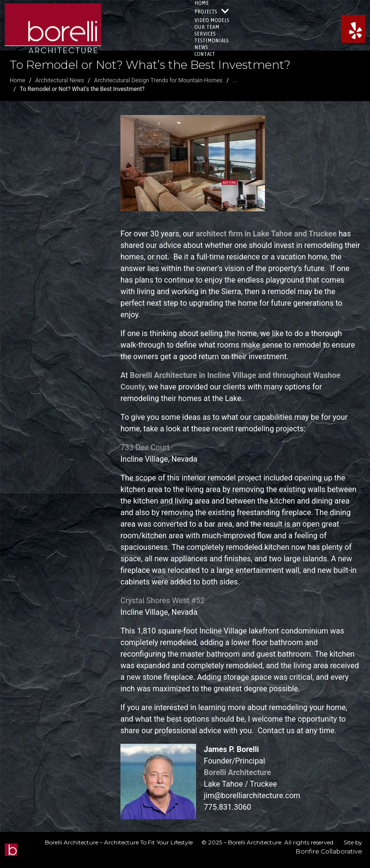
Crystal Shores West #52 (163, 601)
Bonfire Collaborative (329, 851)
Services (205, 34)
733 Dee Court (145, 447)
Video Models (212, 20)
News (201, 47)
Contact (205, 54)
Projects (212, 12)
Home (202, 3)
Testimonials (212, 40)
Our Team (207, 27)
